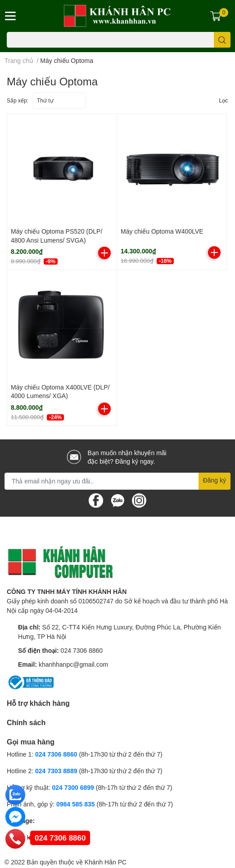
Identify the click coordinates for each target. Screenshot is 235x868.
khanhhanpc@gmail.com (73, 664)
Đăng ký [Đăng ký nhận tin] (215, 480)
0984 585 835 (76, 804)
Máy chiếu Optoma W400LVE (162, 231)
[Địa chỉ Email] (117, 481)
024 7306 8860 (82, 650)
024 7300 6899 (73, 787)
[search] (222, 40)
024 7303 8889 (56, 771)
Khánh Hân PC (106, 862)
